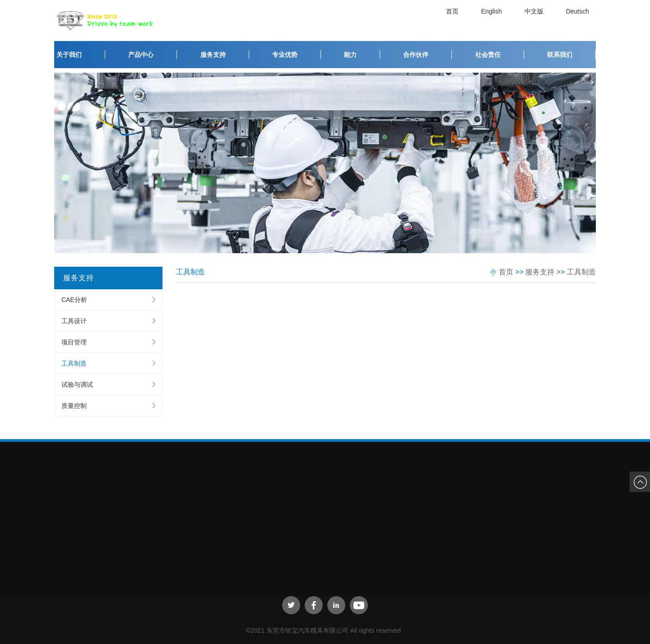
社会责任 (488, 55)
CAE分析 (74, 300)
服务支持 (213, 55)
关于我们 (69, 55)
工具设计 (74, 321)
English (494, 20)
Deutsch (580, 20)
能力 (350, 55)
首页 (455, 20)
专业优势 (285, 55)
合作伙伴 (416, 55)
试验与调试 (77, 385)
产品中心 (141, 55)
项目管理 (74, 342)
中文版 (536, 20)
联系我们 (560, 55)
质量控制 (74, 406)
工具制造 (74, 363)
